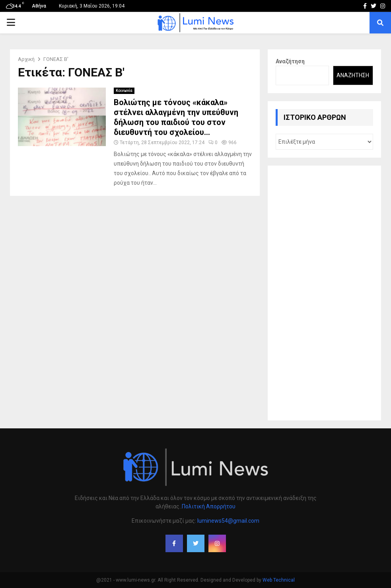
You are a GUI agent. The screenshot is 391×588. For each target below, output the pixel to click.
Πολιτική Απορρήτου (209, 506)
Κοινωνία (124, 91)
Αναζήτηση (290, 61)
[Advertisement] (324, 293)
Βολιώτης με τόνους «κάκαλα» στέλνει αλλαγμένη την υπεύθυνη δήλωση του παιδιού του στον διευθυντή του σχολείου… (176, 117)
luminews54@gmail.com (228, 521)
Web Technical (279, 580)
